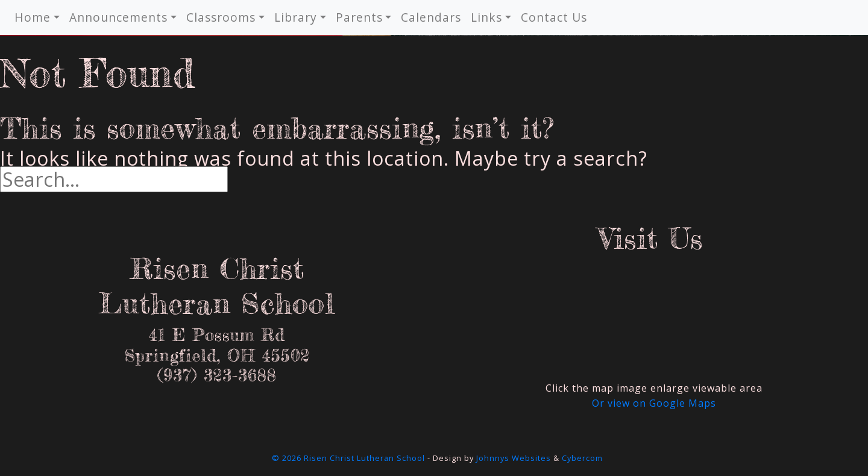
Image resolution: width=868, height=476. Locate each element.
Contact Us (554, 17)
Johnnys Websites (514, 458)
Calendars (431, 17)
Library (296, 17)
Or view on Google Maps (654, 403)
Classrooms (221, 17)
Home (33, 17)
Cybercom (582, 458)
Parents (359, 17)
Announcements (118, 17)
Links (486, 17)
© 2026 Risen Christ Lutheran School (348, 458)
